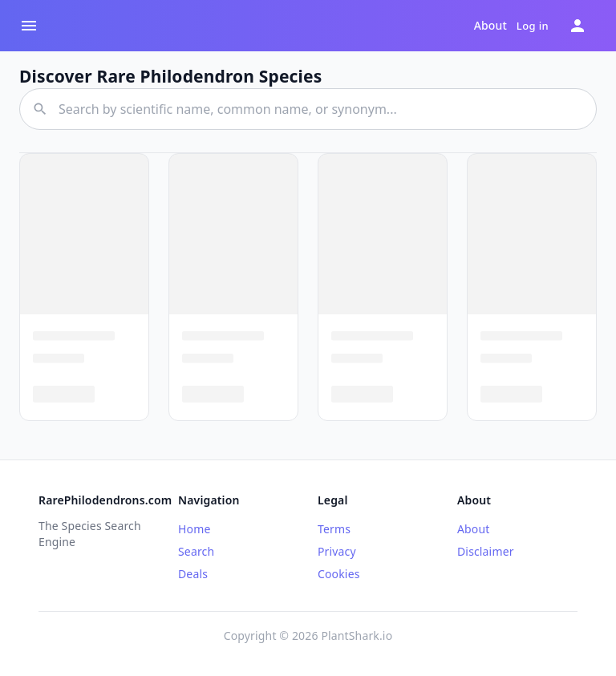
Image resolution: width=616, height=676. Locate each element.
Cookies (339, 574)
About (490, 26)
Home (194, 529)
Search (196, 551)
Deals (193, 574)
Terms (334, 529)
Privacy (337, 551)
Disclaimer (486, 551)
